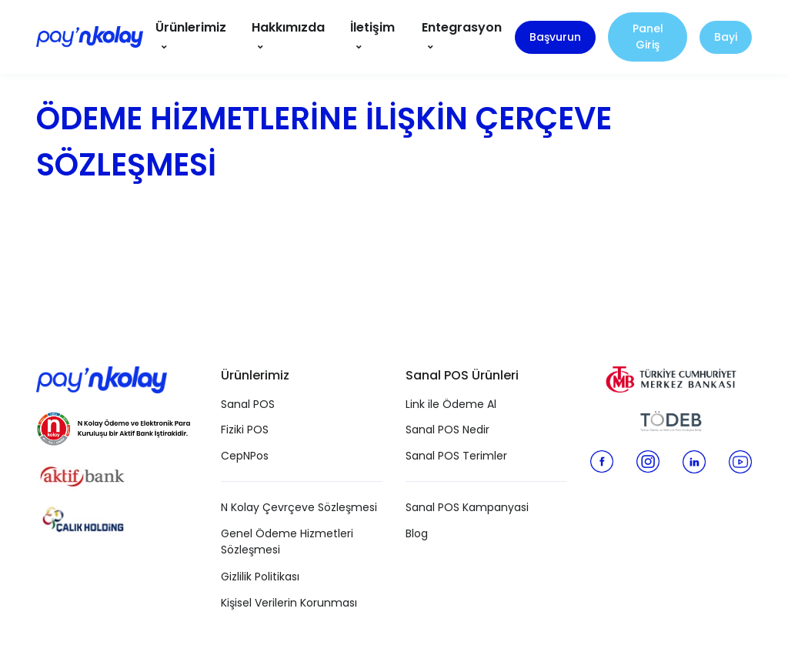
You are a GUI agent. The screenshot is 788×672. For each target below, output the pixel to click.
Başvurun (555, 37)
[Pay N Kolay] (90, 37)
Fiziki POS (245, 430)
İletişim (372, 27)
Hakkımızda (288, 27)
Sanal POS (248, 404)
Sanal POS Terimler (456, 456)
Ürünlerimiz (191, 27)
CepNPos (245, 456)
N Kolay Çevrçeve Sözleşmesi (299, 507)
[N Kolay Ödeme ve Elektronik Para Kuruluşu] (113, 426)
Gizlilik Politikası (260, 577)
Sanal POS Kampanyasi (467, 507)
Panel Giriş (648, 37)
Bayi (726, 37)
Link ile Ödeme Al (451, 404)
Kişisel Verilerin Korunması (289, 603)
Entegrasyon (462, 27)
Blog (417, 533)
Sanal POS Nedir (447, 430)
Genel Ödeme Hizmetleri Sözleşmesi (287, 542)
